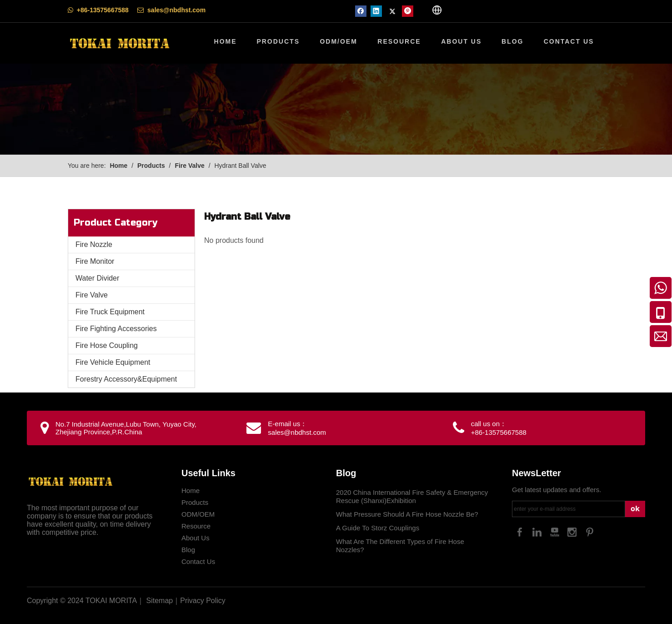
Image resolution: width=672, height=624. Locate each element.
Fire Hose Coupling (107, 345)
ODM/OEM (198, 514)
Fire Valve (92, 295)
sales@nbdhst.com (176, 10)
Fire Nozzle (94, 244)
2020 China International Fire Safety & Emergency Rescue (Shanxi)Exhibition (412, 496)
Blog (188, 550)
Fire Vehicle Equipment (113, 362)
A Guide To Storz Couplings (378, 528)
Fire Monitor (95, 261)
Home (191, 491)
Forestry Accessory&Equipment (126, 379)
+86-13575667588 (103, 10)
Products (195, 502)
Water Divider (97, 278)
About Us (196, 538)
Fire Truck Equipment (110, 312)
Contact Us (198, 561)
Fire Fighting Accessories (116, 329)
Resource (196, 526)
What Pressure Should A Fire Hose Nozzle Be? (407, 514)
